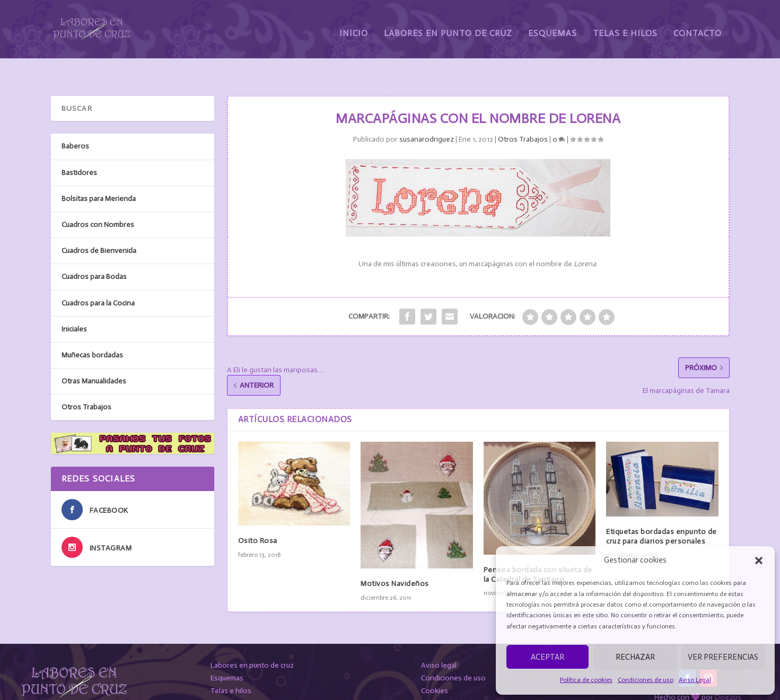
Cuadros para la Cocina (98, 278)
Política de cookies (586, 680)
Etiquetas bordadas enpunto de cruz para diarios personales (661, 511)
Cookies (435, 665)
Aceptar (547, 657)
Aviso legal (439, 640)
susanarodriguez (427, 114)
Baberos (75, 121)
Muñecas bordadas (92, 330)
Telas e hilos (231, 665)
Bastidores (79, 147)
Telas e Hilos (625, 25)
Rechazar (635, 657)
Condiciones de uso (646, 680)
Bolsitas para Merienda (99, 173)
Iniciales (74, 304)
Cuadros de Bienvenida (99, 226)
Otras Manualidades (94, 356)
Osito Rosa (258, 516)
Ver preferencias (723, 657)
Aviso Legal (695, 680)
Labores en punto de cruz (252, 640)
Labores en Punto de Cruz (448, 25)
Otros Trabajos (523, 114)
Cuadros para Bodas (94, 252)
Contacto (698, 25)
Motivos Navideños (395, 559)
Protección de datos (454, 678)
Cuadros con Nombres (98, 200)
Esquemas (553, 25)
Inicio (354, 25)
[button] (759, 561)
